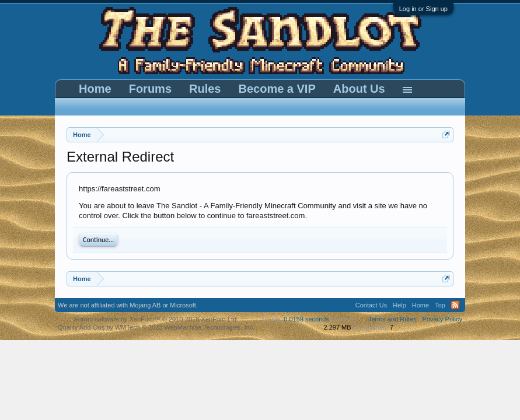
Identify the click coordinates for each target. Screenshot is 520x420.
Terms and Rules (392, 319)
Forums (150, 89)
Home (95, 89)
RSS (455, 305)
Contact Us (371, 305)
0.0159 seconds (306, 319)
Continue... (98, 240)
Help (399, 305)
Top (440, 305)
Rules (205, 89)
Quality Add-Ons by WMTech (156, 327)
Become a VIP (277, 89)
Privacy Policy (442, 319)
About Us (359, 89)
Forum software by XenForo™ (156, 319)
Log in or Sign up (423, 9)
